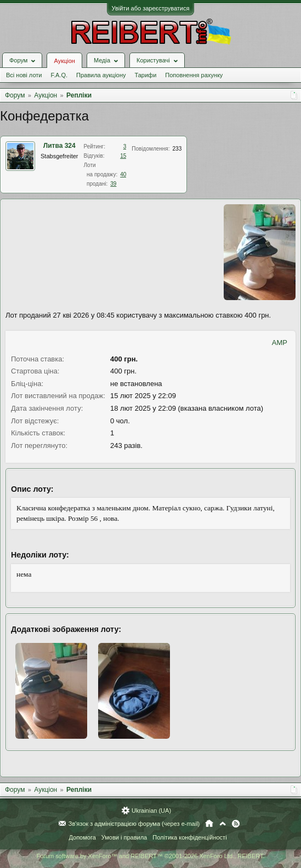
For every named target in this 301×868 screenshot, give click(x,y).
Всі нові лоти (24, 75)
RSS (236, 824)
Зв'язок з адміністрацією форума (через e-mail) (134, 824)
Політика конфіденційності (189, 837)
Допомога (82, 837)
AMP (280, 343)
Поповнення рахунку (194, 75)
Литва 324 (59, 146)
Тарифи (146, 75)
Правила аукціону (101, 75)
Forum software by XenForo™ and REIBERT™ (150, 856)
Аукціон (64, 61)
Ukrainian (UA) (151, 810)
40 (123, 174)
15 (123, 156)
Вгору (223, 824)
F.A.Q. (59, 75)
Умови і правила (124, 837)
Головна (209, 824)
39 (113, 184)
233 (177, 149)
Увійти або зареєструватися (151, 8)
